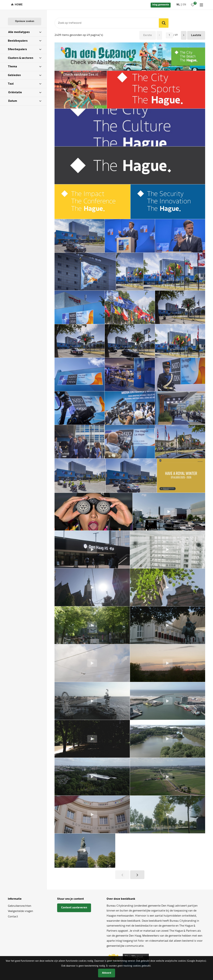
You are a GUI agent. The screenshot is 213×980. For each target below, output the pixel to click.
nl (178, 5)
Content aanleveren (74, 908)
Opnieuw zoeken (25, 21)
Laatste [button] (196, 35)
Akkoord (107, 973)
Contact (13, 917)
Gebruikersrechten (20, 906)
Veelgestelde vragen (20, 911)
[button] (184, 35)
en (184, 5)
